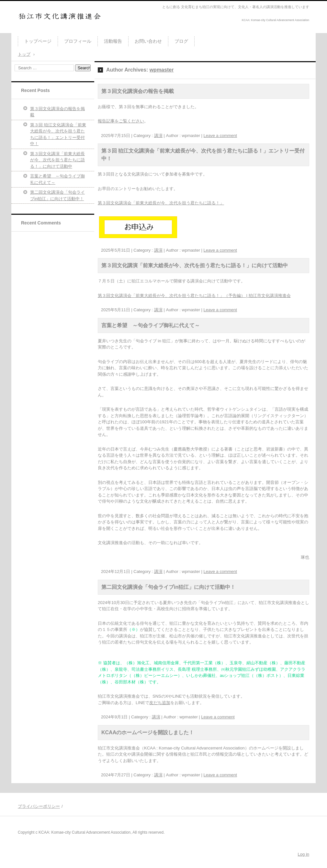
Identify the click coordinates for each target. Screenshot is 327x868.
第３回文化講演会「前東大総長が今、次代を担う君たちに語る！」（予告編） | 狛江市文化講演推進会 (194, 296)
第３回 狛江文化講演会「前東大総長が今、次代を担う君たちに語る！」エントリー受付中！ (58, 134)
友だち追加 (160, 703)
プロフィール (78, 41)
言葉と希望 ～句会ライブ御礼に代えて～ (151, 325)
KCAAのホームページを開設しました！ (148, 732)
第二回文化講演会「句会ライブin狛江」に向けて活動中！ (168, 587)
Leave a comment (220, 136)
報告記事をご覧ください (121, 121)
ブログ (181, 41)
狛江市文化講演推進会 (47, 30)
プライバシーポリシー (39, 806)
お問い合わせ (148, 41)
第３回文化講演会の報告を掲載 (138, 91)
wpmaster (162, 70)
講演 (158, 136)
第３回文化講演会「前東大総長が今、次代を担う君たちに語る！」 (161, 203)
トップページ (38, 41)
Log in (304, 854)
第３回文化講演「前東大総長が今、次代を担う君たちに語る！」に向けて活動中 (195, 265)
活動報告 (113, 41)
